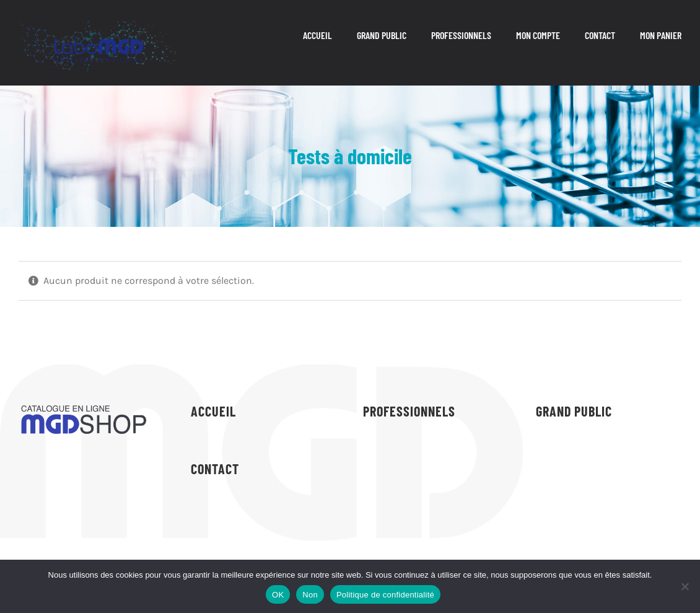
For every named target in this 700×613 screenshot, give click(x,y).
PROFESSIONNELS (409, 411)
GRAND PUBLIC (574, 411)
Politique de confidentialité (385, 595)
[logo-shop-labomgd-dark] (84, 406)
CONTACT (215, 469)
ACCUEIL (213, 411)
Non (310, 595)
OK (278, 595)
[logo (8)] (98, 24)
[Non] (685, 586)
